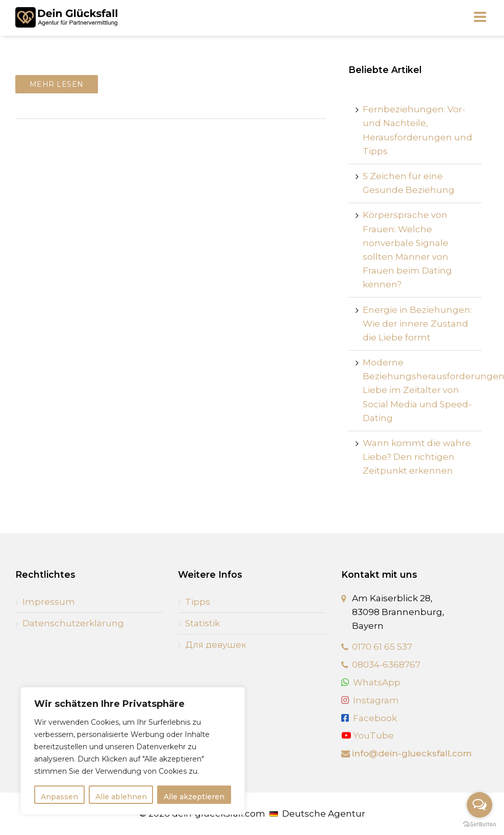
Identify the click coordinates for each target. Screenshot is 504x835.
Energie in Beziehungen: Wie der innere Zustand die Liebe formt (417, 324)
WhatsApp (377, 682)
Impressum (49, 602)
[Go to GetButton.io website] (480, 825)
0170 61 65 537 (382, 647)
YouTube (368, 735)
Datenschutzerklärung (73, 623)
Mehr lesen (57, 84)
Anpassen (59, 797)
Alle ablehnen (121, 797)
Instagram (376, 700)
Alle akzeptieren (194, 797)
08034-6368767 (386, 665)
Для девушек (216, 645)
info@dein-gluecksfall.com (412, 753)
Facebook (375, 718)
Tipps (198, 602)
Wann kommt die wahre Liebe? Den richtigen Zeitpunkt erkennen (417, 457)
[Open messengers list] (480, 805)
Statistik (203, 623)
